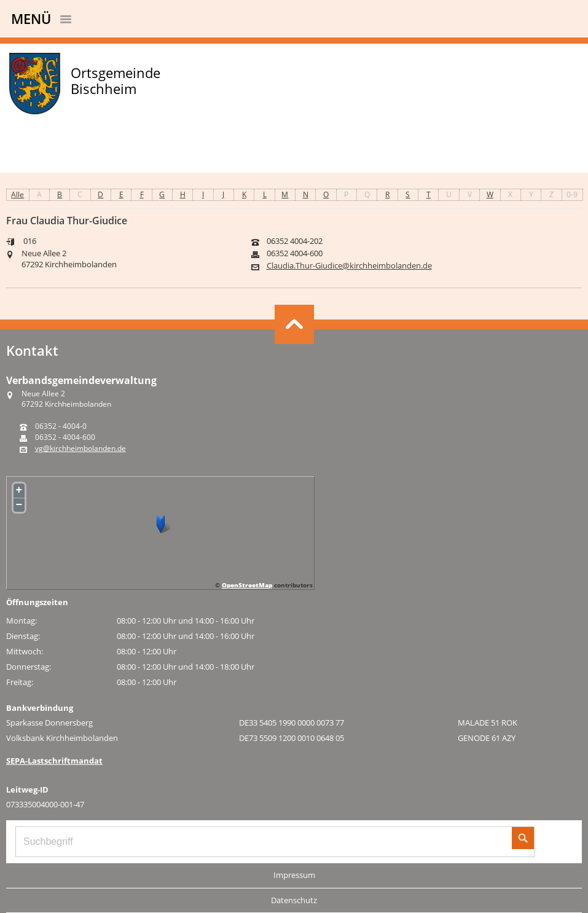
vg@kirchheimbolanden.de (80, 449)
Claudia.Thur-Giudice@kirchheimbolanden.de (349, 266)
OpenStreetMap (247, 585)
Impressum (294, 875)
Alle (18, 194)
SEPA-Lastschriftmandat (54, 761)
